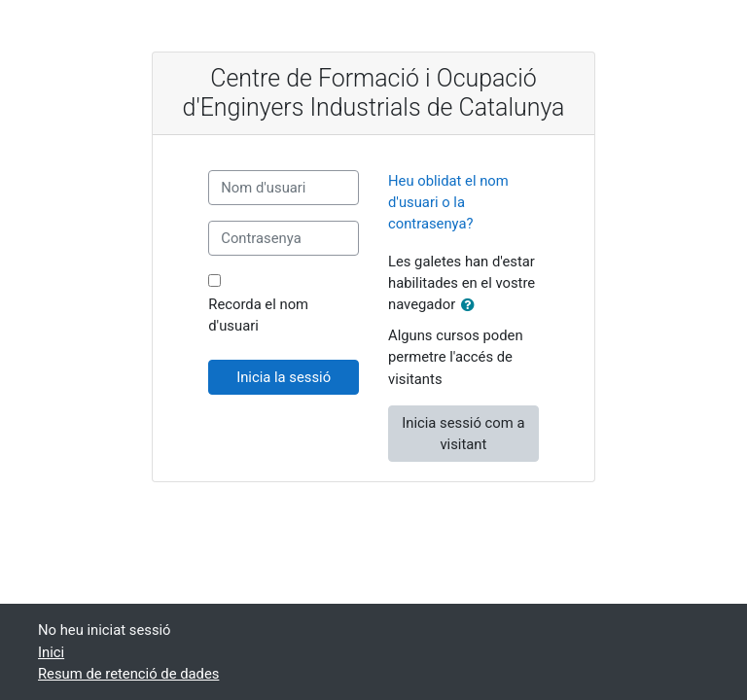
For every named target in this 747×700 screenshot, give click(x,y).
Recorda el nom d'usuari (258, 315)
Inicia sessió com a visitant (463, 434)
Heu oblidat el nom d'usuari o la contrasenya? (448, 202)
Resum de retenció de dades (128, 674)
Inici (51, 652)
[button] (472, 305)
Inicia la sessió (284, 377)
